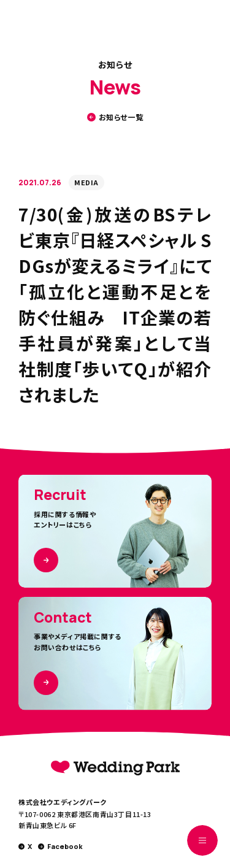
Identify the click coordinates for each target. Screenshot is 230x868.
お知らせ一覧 (115, 117)
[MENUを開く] (202, 840)
